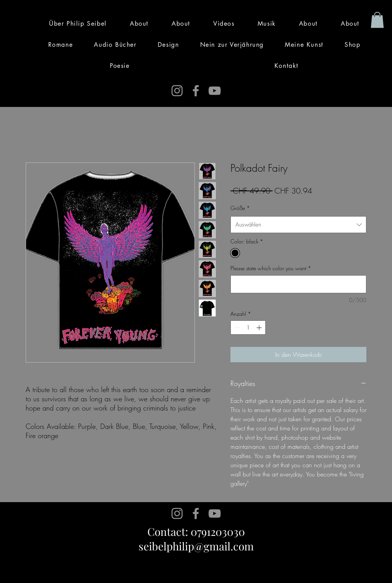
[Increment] (260, 328)
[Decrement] (236, 328)
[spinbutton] (248, 328)
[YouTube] (215, 91)
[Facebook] (196, 91)
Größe (240, 208)
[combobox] (298, 225)
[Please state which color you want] (298, 284)
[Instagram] (177, 91)
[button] (377, 20)
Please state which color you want (271, 268)
